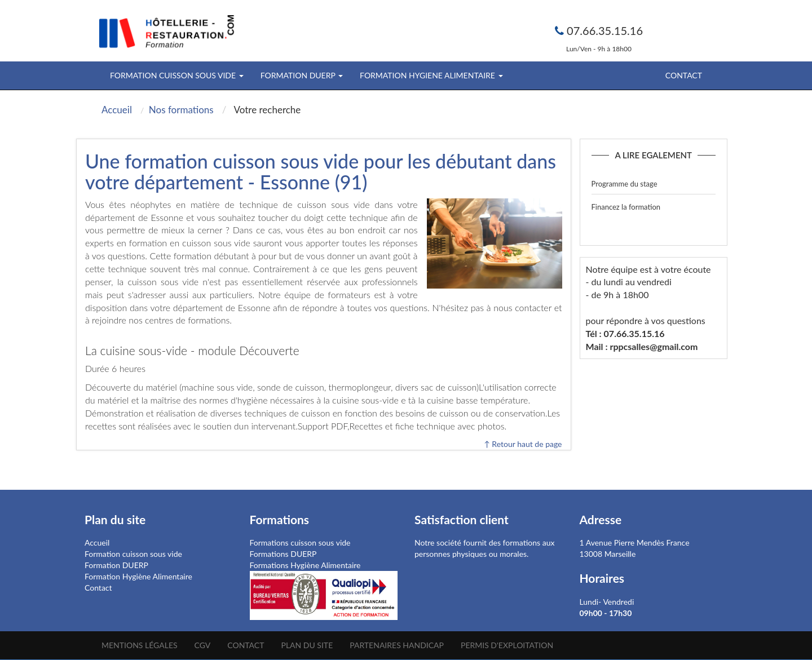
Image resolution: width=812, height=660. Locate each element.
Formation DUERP (116, 565)
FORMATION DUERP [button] (302, 75)
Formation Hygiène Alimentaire (138, 576)
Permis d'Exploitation (507, 645)
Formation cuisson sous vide (133, 554)
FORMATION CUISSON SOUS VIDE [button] (177, 75)
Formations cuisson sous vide (300, 542)
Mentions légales (140, 645)
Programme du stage (625, 184)
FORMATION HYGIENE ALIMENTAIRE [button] (431, 75)
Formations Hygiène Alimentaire (305, 565)
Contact (684, 75)
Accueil (97, 542)
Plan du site (307, 645)
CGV (203, 645)
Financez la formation (626, 207)
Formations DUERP (283, 554)
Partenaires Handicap (397, 645)
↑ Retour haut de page (523, 444)
